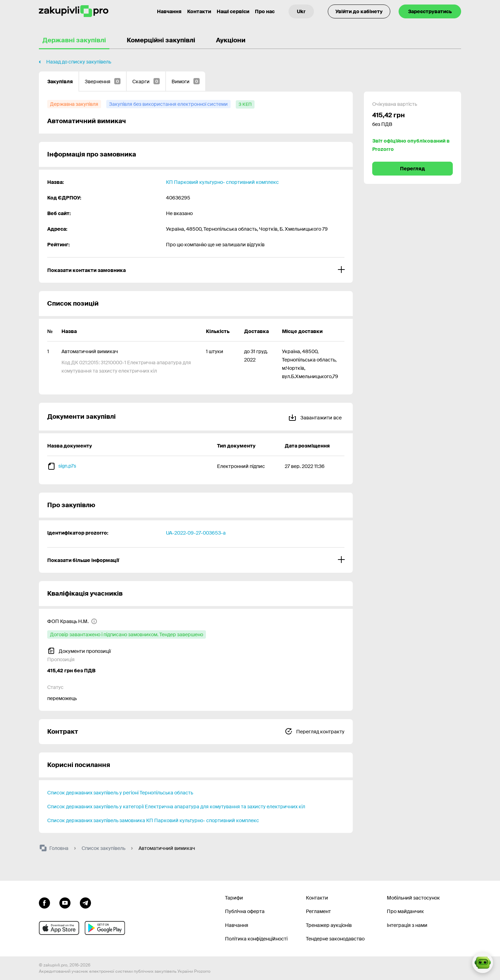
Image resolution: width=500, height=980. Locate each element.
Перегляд (412, 169)
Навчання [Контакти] (169, 11)
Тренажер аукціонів (329, 925)
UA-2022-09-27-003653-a (196, 533)
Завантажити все (315, 416)
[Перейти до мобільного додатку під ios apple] (59, 928)
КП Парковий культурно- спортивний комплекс (222, 182)
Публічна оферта (245, 911)
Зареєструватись (430, 11)
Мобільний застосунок (413, 898)
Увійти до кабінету (359, 11)
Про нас (265, 11)
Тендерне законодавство (335, 939)
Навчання (237, 925)
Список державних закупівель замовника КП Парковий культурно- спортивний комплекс (153, 820)
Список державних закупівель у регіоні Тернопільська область (120, 793)
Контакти (199, 11)
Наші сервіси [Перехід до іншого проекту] (233, 11)
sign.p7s (67, 466)
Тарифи (234, 898)
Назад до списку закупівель (79, 62)
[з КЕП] (245, 104)
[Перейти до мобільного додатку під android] (105, 928)
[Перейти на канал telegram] (85, 902)
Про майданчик (405, 911)
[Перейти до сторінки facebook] (44, 902)
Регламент (318, 911)
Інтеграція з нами (407, 925)
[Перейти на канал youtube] (65, 902)
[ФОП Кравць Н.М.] (72, 621)
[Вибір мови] (301, 11)
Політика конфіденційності (256, 939)
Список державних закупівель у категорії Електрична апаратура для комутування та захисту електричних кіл (176, 807)
